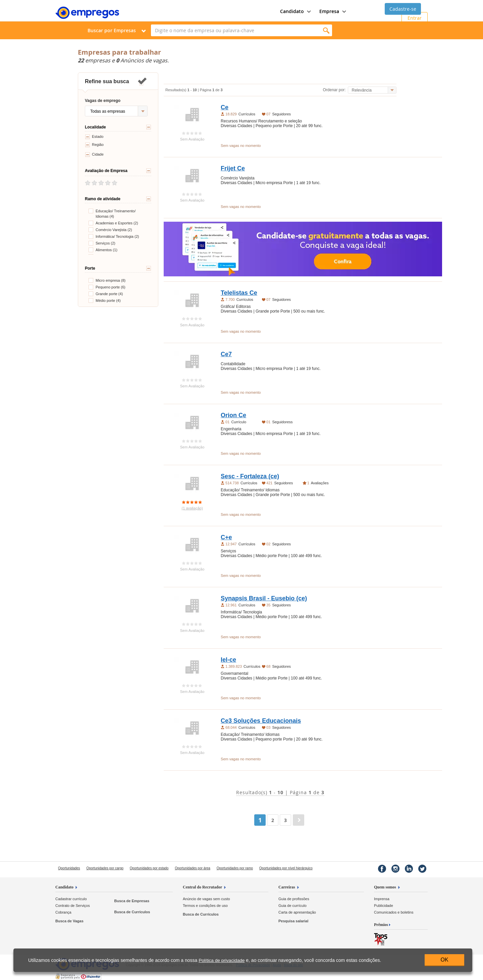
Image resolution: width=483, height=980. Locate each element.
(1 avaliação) (192, 508)
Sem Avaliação (192, 139)
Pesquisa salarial (293, 921)
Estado (94, 137)
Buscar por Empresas (112, 30)
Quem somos (385, 887)
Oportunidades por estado (149, 868)
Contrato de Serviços (73, 906)
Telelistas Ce (239, 293)
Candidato (64, 887)
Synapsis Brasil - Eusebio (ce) (264, 598)
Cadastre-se (403, 9)
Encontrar (326, 30)
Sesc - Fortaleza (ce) (250, 476)
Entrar (415, 18)
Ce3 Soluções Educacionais (261, 721)
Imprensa (382, 899)
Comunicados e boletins (394, 912)
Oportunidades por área (193, 868)
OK (444, 960)
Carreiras (287, 887)
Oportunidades (69, 868)
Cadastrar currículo (71, 899)
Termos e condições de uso (205, 906)
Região (94, 145)
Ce (225, 107)
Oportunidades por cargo (105, 868)
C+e (226, 537)
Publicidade (384, 906)
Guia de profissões (294, 899)
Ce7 (226, 354)
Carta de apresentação (297, 912)
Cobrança (63, 912)
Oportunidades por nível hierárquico (286, 868)
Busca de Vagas (69, 921)
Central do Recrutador (202, 887)
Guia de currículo (292, 906)
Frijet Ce (233, 168)
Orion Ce (233, 415)
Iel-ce (228, 660)
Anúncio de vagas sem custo (206, 899)
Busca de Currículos (132, 912)
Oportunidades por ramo (235, 868)
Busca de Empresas (132, 901)
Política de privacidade (222, 960)
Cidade (94, 155)
